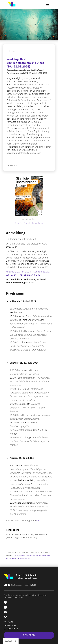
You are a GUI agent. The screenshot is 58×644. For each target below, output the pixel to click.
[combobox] (11, 641)
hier (38, 521)
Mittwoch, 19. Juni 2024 (18, 272)
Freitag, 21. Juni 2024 (30, 275)
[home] (11, 4)
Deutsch (9, 641)
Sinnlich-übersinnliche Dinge (29, 223)
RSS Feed (29, 635)
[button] (48, 5)
